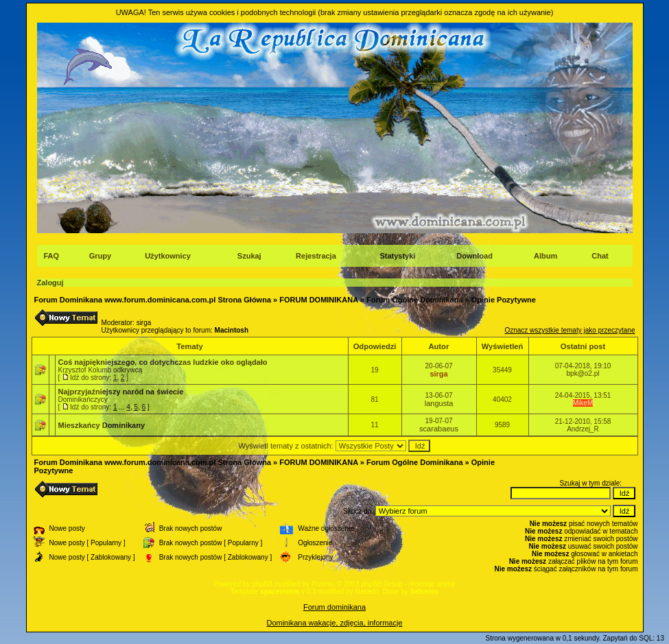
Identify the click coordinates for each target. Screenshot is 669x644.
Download (474, 256)
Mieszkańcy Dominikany (102, 425)
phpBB (262, 584)
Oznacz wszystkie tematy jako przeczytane (570, 330)
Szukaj (249, 256)
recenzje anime (432, 584)
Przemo (323, 584)
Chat (600, 256)
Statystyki (397, 256)
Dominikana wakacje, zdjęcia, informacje (334, 623)
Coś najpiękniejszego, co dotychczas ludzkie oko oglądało (163, 362)
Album (545, 256)
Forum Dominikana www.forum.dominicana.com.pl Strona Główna (153, 300)
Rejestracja (316, 256)
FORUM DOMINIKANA (318, 300)
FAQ (52, 256)
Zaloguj (50, 283)
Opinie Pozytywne (504, 300)
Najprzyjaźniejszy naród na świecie (121, 392)
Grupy (100, 256)
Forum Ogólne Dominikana (415, 300)
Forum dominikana (334, 607)
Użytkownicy (168, 256)
